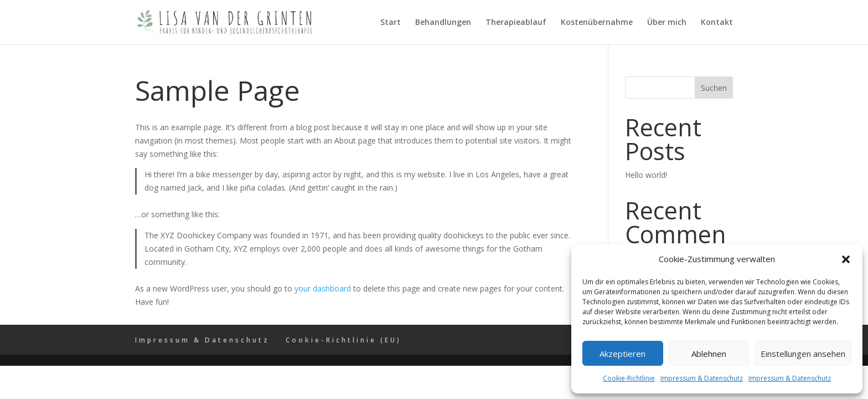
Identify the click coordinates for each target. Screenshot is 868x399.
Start (391, 23)
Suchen (714, 88)
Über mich (667, 23)
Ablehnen (709, 354)
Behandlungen (443, 23)
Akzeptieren (622, 354)
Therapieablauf (516, 23)
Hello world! (646, 175)
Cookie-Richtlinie (629, 378)
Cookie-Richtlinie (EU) (343, 340)
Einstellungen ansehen (803, 354)
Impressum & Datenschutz (702, 378)
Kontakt (717, 23)
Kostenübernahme (597, 23)
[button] (846, 259)
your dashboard (323, 288)
